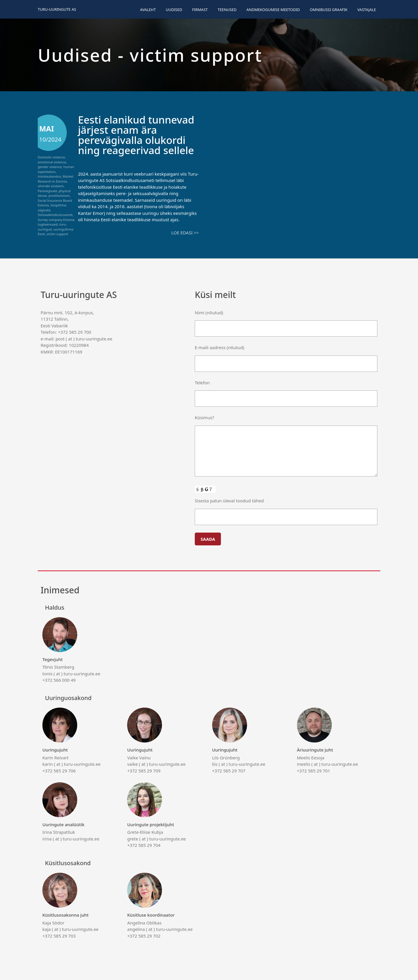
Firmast (200, 10)
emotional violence (52, 162)
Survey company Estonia (56, 220)
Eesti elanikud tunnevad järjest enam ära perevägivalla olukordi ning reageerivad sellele (136, 135)
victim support (57, 234)
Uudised (174, 10)
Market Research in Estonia (56, 179)
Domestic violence (51, 157)
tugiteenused (48, 224)
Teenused (227, 10)
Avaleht (148, 10)
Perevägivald (47, 191)
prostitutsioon (59, 196)
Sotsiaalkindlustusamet (55, 215)
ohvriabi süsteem (51, 186)
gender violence (50, 167)
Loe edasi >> (185, 233)
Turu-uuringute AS (57, 9)
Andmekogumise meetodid (273, 10)
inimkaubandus (49, 176)
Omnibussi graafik (329, 10)
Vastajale (367, 10)
